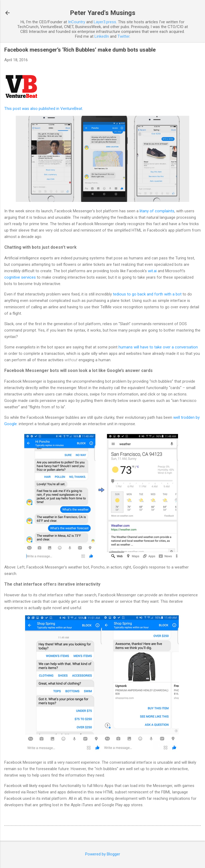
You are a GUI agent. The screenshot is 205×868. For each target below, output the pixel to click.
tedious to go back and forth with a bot (147, 294)
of (152, 211)
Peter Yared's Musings (103, 13)
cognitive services (20, 277)
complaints (165, 211)
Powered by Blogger (103, 854)
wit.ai (152, 271)
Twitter (123, 36)
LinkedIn (102, 36)
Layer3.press (105, 22)
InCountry (77, 22)
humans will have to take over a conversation (158, 347)
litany (144, 211)
